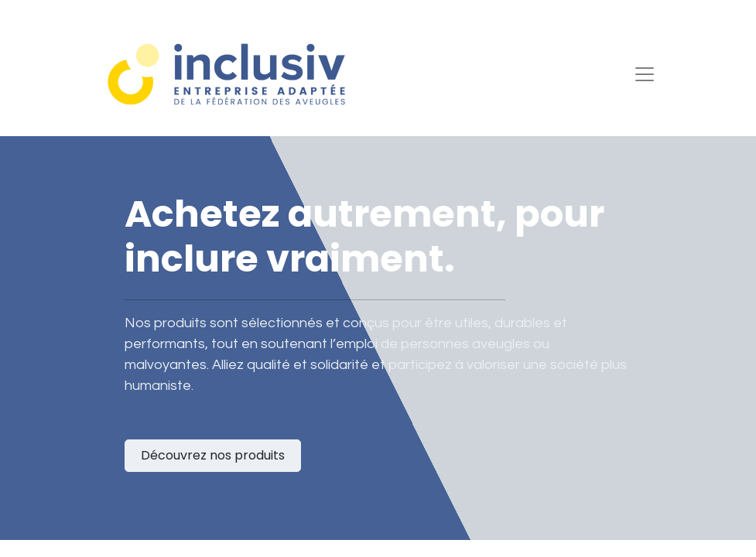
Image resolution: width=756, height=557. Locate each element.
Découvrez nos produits (213, 455)
